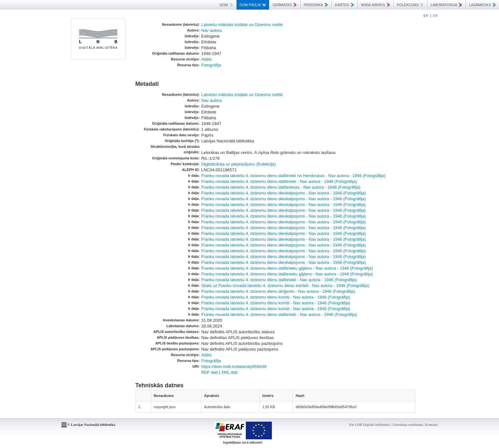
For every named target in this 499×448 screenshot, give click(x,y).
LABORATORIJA (446, 5)
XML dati (229, 372)
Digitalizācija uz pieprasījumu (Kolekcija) (239, 164)
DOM (226, 5)
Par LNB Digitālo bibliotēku (370, 425)
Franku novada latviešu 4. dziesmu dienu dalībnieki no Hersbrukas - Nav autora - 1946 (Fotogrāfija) (293, 176)
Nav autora (212, 30)
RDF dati (210, 372)
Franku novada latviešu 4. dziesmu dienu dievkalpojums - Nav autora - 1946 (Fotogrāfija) (284, 193)
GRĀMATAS (285, 5)
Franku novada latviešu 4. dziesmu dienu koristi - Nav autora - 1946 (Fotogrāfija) (276, 297)
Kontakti (432, 425)
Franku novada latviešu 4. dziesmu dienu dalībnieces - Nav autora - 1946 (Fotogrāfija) (281, 187)
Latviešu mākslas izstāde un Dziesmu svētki (242, 25)
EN (435, 15)
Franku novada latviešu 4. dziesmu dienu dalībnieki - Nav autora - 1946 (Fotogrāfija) (279, 181)
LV (426, 15)
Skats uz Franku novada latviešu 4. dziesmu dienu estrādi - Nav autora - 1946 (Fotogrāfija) (285, 286)
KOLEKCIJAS (410, 5)
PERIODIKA (316, 5)
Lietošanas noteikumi (407, 425)
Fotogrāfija (211, 65)
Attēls (207, 59)
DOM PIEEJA (253, 5)
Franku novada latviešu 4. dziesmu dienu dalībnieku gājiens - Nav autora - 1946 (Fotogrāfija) (287, 268)
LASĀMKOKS (482, 5)
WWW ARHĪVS (375, 5)
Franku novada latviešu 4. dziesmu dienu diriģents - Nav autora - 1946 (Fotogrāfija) (278, 291)
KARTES (344, 5)
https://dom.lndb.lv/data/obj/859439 (234, 367)
